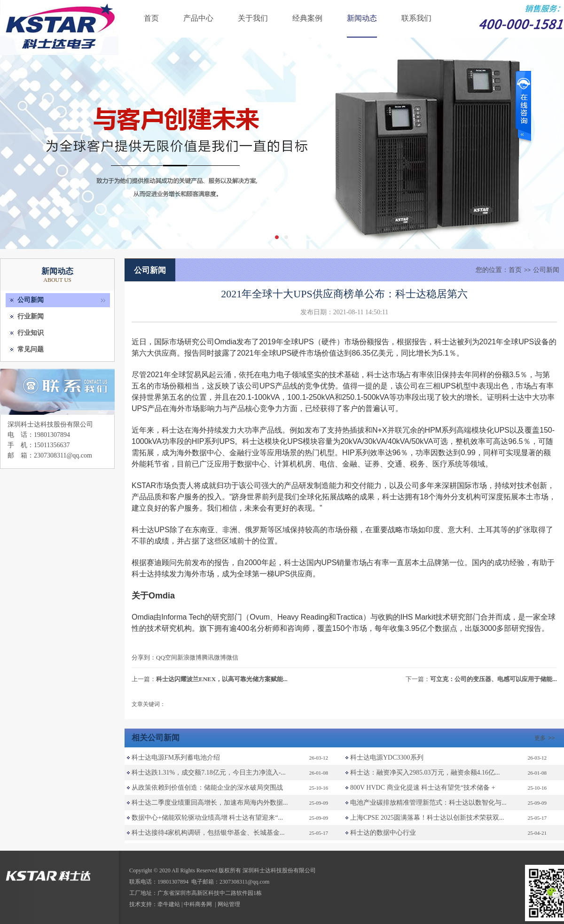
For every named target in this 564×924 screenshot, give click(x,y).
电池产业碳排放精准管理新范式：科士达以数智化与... (428, 803)
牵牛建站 (169, 904)
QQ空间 (167, 657)
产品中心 (198, 18)
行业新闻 (31, 316)
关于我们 (253, 18)
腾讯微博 (214, 657)
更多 (546, 738)
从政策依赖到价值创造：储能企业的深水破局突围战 (207, 788)
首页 (151, 18)
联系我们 (416, 18)
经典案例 (307, 18)
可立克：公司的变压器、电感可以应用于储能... (493, 679)
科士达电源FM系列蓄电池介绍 (176, 757)
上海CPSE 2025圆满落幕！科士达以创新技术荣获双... (427, 818)
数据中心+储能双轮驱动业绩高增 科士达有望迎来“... (207, 818)
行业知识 (31, 333)
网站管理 (229, 904)
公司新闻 (31, 300)
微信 (232, 657)
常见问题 (31, 349)
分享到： (144, 657)
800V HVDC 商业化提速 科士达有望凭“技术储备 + (423, 788)
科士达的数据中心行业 (383, 833)
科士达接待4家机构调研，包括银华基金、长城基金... (208, 833)
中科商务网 (198, 904)
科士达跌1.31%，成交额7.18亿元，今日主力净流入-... (209, 773)
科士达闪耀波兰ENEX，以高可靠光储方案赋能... (222, 679)
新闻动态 (362, 18)
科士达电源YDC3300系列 (387, 757)
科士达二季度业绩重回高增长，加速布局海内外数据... (210, 803)
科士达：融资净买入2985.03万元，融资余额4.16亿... (425, 773)
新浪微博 (189, 657)
